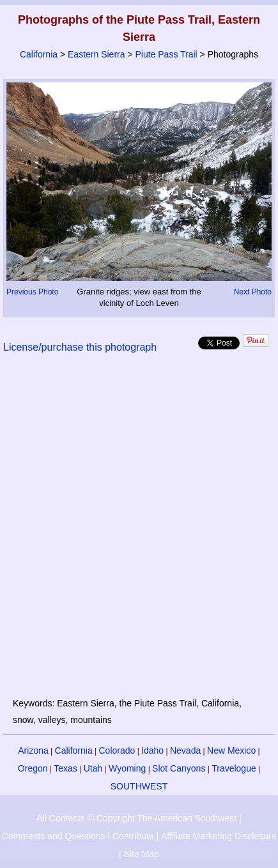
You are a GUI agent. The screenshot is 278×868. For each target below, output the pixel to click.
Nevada (185, 750)
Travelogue (234, 768)
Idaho (152, 750)
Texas (66, 768)
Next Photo (253, 292)
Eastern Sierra (96, 54)
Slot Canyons (179, 768)
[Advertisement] (139, 533)
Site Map (142, 854)
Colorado (117, 750)
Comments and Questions (54, 836)
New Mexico (231, 750)
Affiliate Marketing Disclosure (219, 836)
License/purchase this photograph (80, 347)
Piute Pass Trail (166, 54)
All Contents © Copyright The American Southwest (136, 818)
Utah (93, 768)
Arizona (33, 750)
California (39, 54)
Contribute (133, 836)
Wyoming (127, 768)
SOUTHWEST (139, 786)
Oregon (33, 768)
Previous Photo (32, 292)
